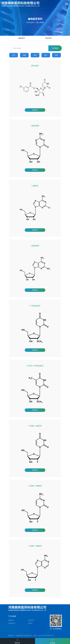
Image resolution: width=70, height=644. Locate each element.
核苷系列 (48, 38)
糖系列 (30, 623)
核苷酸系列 (12, 623)
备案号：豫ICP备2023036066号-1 (44, 636)
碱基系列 (22, 38)
